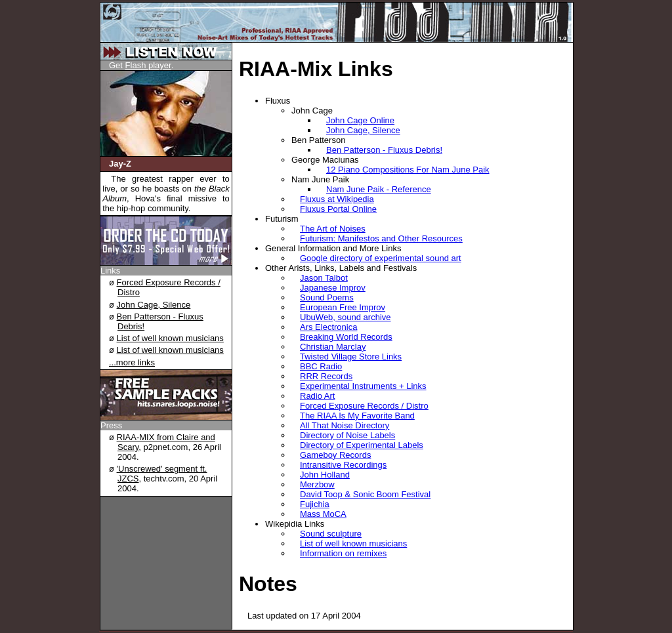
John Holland (325, 475)
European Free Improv (343, 307)
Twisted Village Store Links (351, 357)
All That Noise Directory (345, 425)
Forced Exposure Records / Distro (364, 406)
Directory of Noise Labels (347, 435)
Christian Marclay (333, 347)
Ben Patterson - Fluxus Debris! (384, 150)
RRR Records (326, 376)
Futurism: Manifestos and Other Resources (381, 238)
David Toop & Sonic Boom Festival (365, 494)
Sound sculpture (331, 534)
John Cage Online (360, 120)
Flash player (148, 65)
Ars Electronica (328, 327)
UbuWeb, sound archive (346, 317)
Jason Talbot (324, 278)
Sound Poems (327, 297)
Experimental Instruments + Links (363, 386)
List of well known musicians (170, 338)
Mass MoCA (323, 514)
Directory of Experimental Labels (362, 445)
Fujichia (315, 504)
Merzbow (317, 484)
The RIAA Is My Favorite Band (357, 416)
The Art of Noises (333, 229)
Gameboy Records (335, 455)
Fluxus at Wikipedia (337, 199)
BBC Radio (321, 366)
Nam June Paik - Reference (379, 189)
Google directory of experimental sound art (381, 258)
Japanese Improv (333, 288)
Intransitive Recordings (343, 465)
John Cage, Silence (154, 305)
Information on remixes (343, 553)
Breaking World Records (346, 337)
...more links (132, 362)
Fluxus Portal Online (338, 209)
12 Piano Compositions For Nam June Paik (408, 170)
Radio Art (317, 396)
